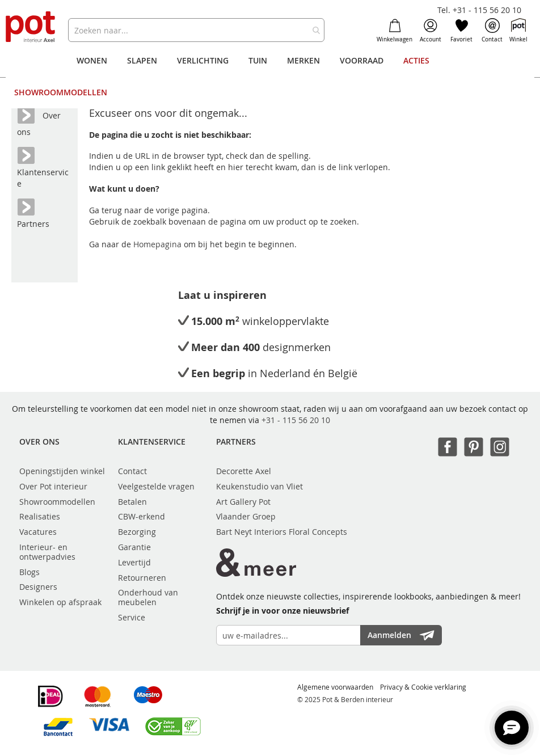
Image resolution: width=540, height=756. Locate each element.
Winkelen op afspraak (60, 602)
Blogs (29, 572)
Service (132, 617)
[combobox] (197, 30)
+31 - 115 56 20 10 (296, 420)
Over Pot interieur (53, 486)
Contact (492, 31)
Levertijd (134, 562)
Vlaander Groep (246, 516)
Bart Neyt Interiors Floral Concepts (282, 532)
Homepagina (159, 244)
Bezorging (137, 532)
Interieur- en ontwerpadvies (47, 552)
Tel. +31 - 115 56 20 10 (479, 10)
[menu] (270, 77)
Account (431, 31)
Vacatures (38, 532)
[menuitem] (92, 61)
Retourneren (142, 578)
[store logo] (31, 28)
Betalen (132, 502)
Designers (38, 587)
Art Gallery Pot (243, 502)
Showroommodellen (57, 502)
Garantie (134, 547)
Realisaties (40, 516)
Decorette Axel (244, 471)
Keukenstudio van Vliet (260, 486)
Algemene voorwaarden (335, 687)
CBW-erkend (142, 516)
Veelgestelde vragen (156, 486)
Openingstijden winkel (62, 471)
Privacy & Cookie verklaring (423, 687)
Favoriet (461, 31)
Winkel (518, 31)
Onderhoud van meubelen (148, 597)
